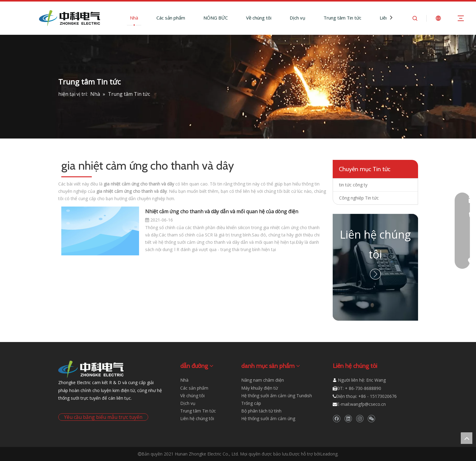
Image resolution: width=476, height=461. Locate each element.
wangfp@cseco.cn (368, 404)
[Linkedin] (348, 418)
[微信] (371, 418)
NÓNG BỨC (216, 18)
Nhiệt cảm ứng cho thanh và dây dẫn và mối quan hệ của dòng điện (222, 211)
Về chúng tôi (259, 18)
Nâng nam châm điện (263, 380)
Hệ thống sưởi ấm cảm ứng (268, 418)
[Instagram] (360, 418)
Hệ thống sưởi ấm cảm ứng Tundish (277, 396)
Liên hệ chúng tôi (197, 418)
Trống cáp (251, 403)
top (467, 438)
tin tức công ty (353, 185)
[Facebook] (336, 418)
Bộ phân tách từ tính (261, 411)
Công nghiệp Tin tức (359, 198)
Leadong (329, 454)
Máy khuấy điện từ (259, 388)
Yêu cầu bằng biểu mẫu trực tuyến (103, 417)
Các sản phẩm (171, 18)
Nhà (134, 18)
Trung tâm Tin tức (342, 18)
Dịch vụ (297, 18)
